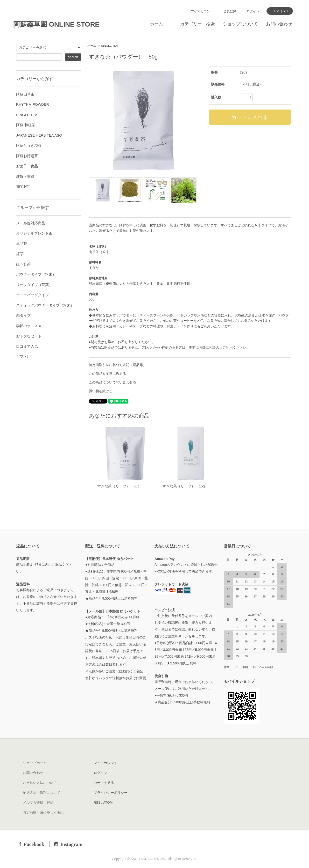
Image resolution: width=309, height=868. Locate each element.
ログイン (253, 11)
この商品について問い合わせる (112, 382)
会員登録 (230, 11)
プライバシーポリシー (111, 793)
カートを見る (104, 783)
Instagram (71, 844)
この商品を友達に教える (107, 374)
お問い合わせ (279, 24)
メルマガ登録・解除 (38, 802)
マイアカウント (202, 11)
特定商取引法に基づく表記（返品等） (118, 365)
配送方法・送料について (42, 793)
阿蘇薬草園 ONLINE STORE (56, 24)
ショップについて (240, 24)
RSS (97, 802)
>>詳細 (134, 617)
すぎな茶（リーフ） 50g (118, 486)
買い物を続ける (101, 391)
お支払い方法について (40, 783)
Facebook (34, 844)
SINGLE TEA (109, 46)
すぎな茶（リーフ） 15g (184, 486)
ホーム (156, 24)
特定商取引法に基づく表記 (43, 812)
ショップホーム (35, 763)
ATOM (108, 802)
